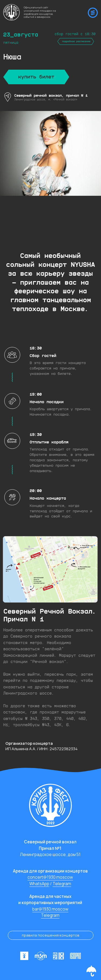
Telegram (62, 884)
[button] (91, 971)
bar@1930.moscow (50, 909)
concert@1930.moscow (50, 877)
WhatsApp (39, 884)
